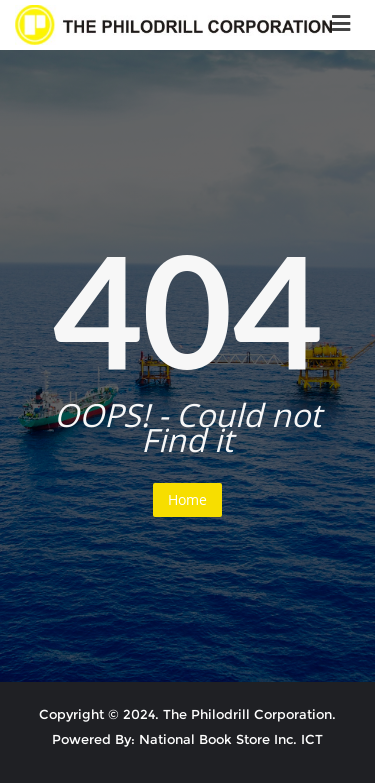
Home (187, 499)
